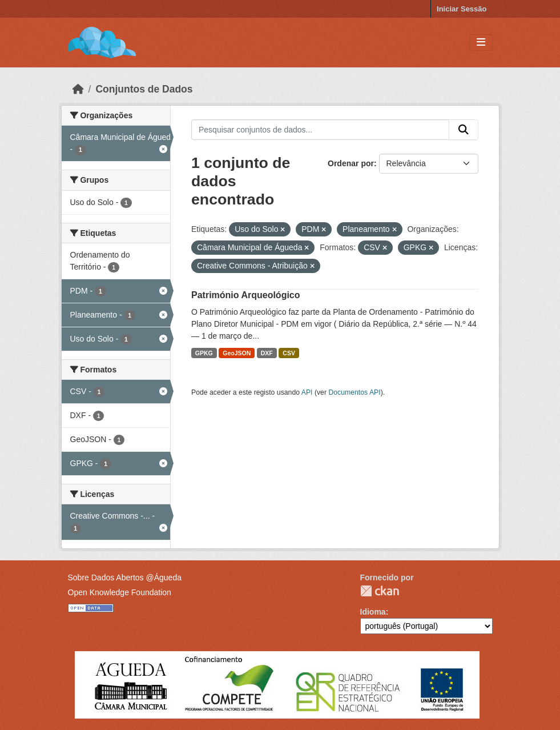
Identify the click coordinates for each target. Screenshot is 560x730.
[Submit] (464, 130)
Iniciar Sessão (462, 9)
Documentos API (354, 392)
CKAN (380, 591)
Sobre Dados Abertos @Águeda (125, 577)
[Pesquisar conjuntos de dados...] (320, 130)
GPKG (204, 353)
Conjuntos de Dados (144, 89)
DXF (267, 353)
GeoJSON (237, 353)
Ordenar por (351, 163)
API (307, 392)
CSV (289, 353)
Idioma (373, 612)
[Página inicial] (78, 89)
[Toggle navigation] (481, 43)
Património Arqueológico (246, 295)
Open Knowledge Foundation (120, 592)
